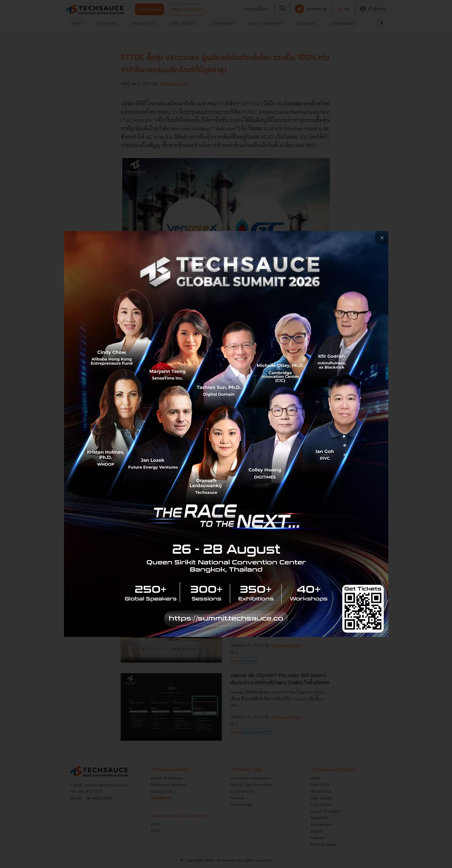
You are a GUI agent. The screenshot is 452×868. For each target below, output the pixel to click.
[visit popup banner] (226, 434)
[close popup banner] (382, 238)
